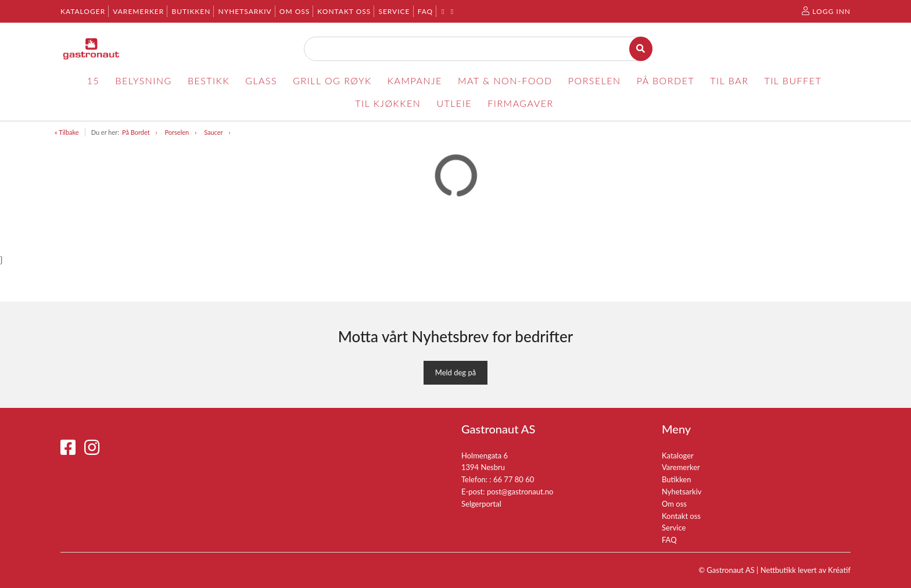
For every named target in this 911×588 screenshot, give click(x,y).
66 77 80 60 (514, 479)
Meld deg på (455, 372)
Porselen (177, 132)
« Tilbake (67, 132)
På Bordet (136, 132)
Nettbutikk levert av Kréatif (806, 570)
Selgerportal (481, 504)
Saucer (213, 132)
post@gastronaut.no (520, 492)
